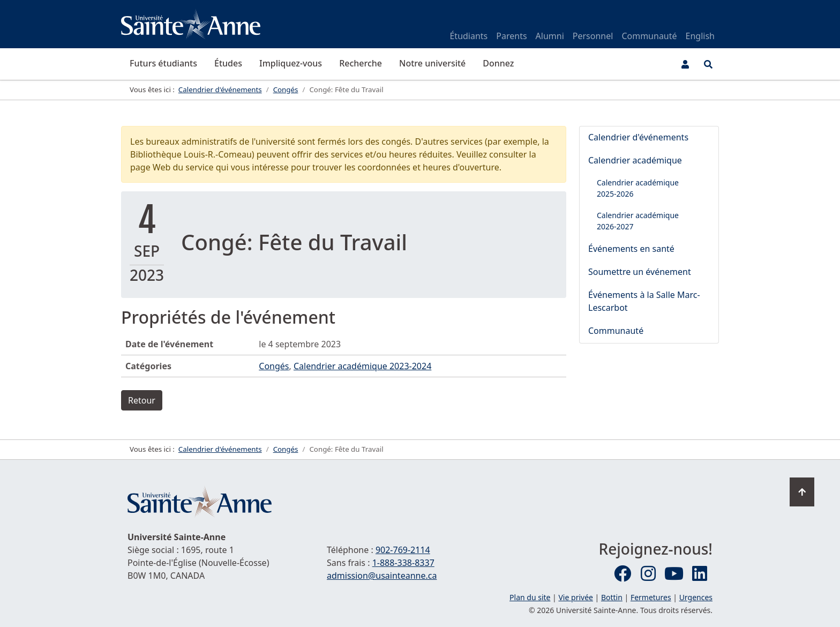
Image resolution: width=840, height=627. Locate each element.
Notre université (432, 63)
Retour (142, 400)
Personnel (593, 36)
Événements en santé (631, 249)
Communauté (649, 36)
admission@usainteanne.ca (382, 576)
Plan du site (530, 597)
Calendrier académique (635, 160)
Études (228, 63)
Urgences (696, 597)
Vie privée (575, 597)
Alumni (550, 36)
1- (403, 563)
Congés (274, 366)
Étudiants (468, 36)
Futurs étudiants (163, 63)
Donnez (498, 63)
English (700, 36)
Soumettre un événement (640, 272)
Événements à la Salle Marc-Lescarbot (644, 301)
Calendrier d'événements (638, 137)
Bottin (612, 597)
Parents (511, 36)
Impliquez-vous (291, 63)
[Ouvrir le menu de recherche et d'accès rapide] (708, 64)
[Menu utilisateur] (685, 64)
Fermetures (651, 597)
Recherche (361, 63)
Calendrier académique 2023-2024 (362, 366)
